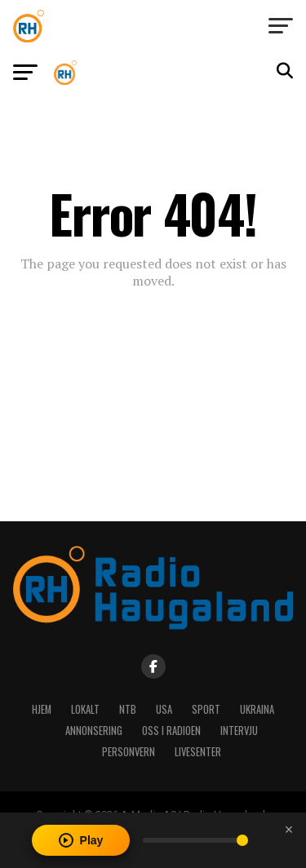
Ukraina (257, 709)
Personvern (129, 752)
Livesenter (198, 752)
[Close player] (289, 830)
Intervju (239, 731)
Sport (206, 709)
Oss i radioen (171, 731)
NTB (128, 709)
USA (164, 709)
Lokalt (85, 709)
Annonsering (94, 731)
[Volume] (195, 840)
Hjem (42, 709)
